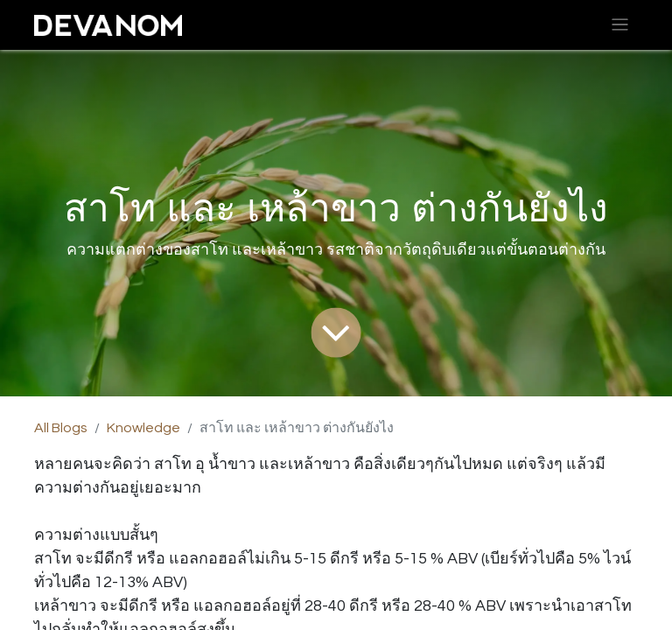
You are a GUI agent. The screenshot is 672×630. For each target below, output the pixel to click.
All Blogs (61, 428)
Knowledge (143, 428)
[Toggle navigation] (620, 25)
